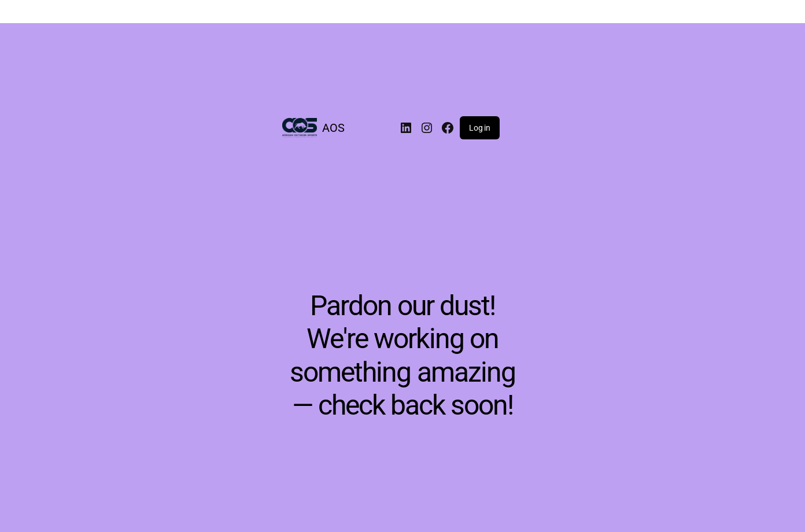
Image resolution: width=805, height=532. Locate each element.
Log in (479, 128)
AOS (333, 128)
